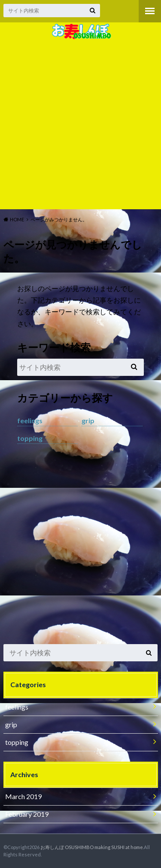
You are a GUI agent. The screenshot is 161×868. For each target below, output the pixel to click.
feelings (30, 420)
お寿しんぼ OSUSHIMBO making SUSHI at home (92, 847)
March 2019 (23, 796)
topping (30, 438)
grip (88, 420)
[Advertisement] (80, 124)
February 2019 (27, 814)
